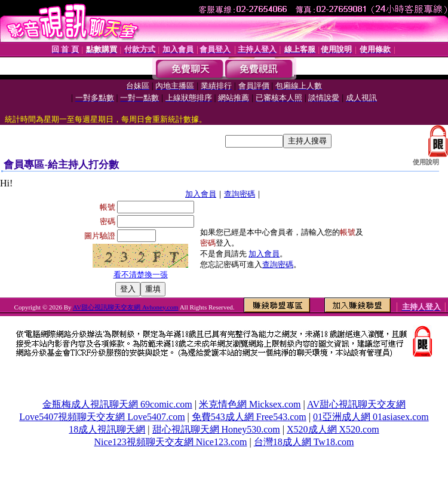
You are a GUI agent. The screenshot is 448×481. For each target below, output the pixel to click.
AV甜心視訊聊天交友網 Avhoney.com (126, 307)
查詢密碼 (240, 194)
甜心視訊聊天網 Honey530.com (216, 429)
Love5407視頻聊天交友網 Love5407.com (102, 417)
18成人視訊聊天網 (107, 429)
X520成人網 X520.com (333, 429)
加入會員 (201, 194)
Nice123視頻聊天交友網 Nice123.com (171, 442)
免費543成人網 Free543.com (249, 417)
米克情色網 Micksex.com (250, 404)
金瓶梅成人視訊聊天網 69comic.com (117, 404)
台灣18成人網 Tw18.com (304, 442)
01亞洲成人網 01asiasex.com (371, 417)
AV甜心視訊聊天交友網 (356, 404)
